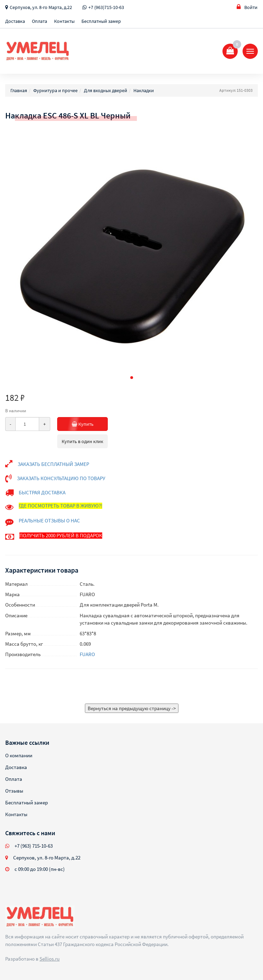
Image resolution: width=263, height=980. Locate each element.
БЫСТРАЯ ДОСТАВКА (42, 492)
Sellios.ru (50, 959)
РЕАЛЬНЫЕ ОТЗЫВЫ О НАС (49, 520)
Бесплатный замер (101, 21)
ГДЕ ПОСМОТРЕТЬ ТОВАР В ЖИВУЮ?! (60, 506)
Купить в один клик (82, 441)
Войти (247, 7)
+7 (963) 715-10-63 (34, 846)
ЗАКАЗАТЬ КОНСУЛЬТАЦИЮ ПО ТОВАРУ (61, 478)
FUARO (87, 654)
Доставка (15, 21)
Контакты (64, 21)
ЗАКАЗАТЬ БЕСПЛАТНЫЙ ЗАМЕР (53, 464)
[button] (132, 378)
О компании (19, 755)
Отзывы (14, 791)
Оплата (40, 21)
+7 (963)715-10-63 (106, 7)
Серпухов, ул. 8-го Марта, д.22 (41, 7)
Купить (90, 424)
